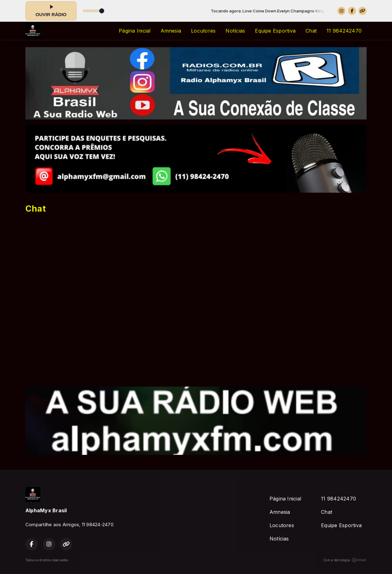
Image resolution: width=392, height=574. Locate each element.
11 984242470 (344, 31)
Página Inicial (135, 31)
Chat (311, 31)
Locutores (203, 31)
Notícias (235, 31)
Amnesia (171, 31)
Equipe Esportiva (275, 31)
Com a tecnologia (345, 560)
